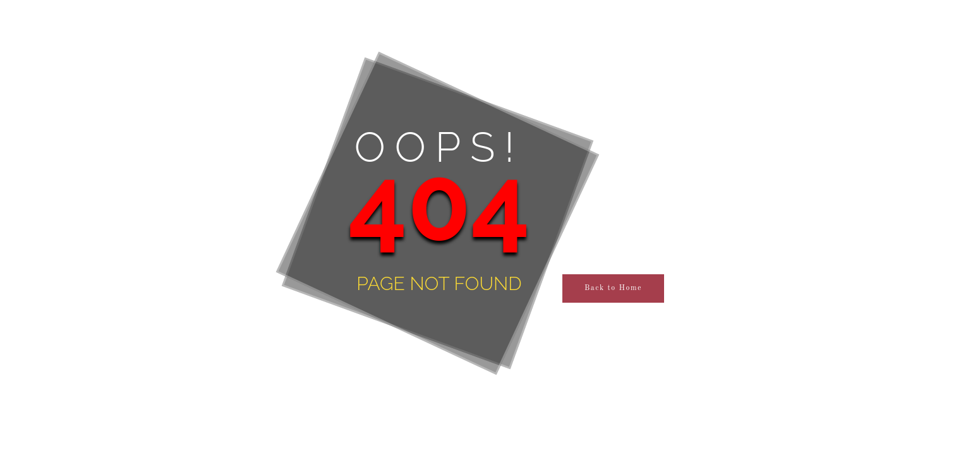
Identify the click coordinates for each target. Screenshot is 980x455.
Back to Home (613, 288)
